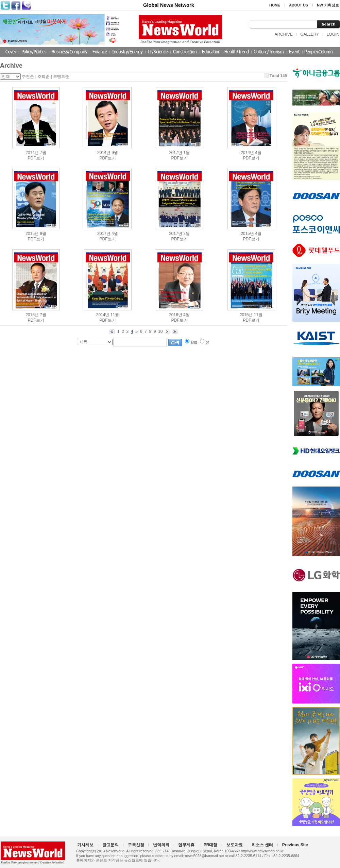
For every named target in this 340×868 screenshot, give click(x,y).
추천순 (28, 76)
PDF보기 (36, 158)
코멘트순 (61, 76)
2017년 (176, 153)
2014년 (32, 153)
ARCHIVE (283, 34)
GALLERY (310, 34)
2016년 (32, 315)
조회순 (44, 76)
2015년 (32, 234)
